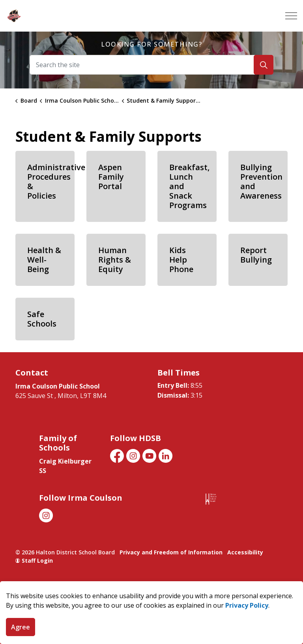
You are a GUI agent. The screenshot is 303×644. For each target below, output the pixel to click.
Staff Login (34, 560)
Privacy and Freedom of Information (171, 552)
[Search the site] (151, 65)
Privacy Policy (247, 605)
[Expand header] (291, 16)
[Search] (264, 65)
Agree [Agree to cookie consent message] (21, 627)
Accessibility (245, 552)
